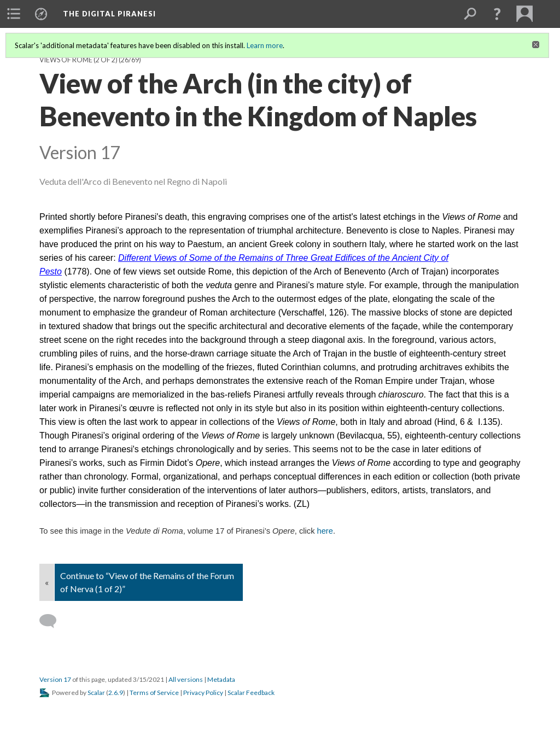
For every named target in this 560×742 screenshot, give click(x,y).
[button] (497, 14)
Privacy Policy (203, 693)
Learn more (265, 45)
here (325, 531)
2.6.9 (116, 693)
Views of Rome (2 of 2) (78, 60)
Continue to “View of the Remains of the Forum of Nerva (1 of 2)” (147, 582)
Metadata (221, 679)
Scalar (96, 693)
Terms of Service (154, 693)
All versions (186, 679)
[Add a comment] (53, 621)
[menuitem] (14, 14)
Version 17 (55, 679)
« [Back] (47, 582)
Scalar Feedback (251, 693)
